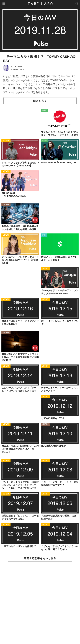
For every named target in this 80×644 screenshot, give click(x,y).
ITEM (44, 235)
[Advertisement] (40, 603)
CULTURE (6, 205)
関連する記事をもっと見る (40, 558)
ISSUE (45, 111)
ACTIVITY (6, 141)
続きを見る (40, 101)
